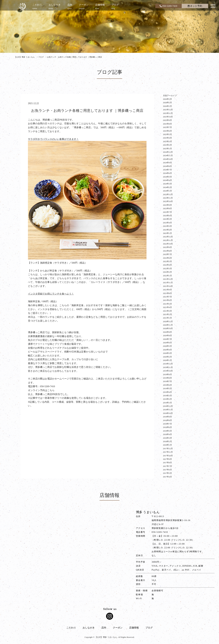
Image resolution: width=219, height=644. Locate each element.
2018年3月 (167, 438)
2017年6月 (167, 470)
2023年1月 (167, 233)
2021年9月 (167, 290)
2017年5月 (167, 473)
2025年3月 (167, 141)
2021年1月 (167, 318)
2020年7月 (167, 339)
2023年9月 (167, 205)
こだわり (71, 628)
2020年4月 (167, 350)
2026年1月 (167, 106)
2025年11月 (168, 113)
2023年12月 (168, 194)
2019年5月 (167, 388)
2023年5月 (167, 219)
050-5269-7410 (168, 6)
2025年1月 (167, 149)
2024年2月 (167, 187)
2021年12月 (168, 279)
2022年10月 (168, 244)
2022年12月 (168, 237)
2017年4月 (167, 477)
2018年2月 (167, 441)
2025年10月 (168, 117)
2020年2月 (167, 357)
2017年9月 (167, 459)
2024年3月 (167, 184)
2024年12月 (168, 152)
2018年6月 (167, 427)
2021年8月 (167, 293)
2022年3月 (167, 269)
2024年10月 (168, 159)
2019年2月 (167, 399)
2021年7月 (167, 297)
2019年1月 (167, 403)
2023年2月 (167, 230)
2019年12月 (168, 364)
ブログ (149, 628)
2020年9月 (167, 332)
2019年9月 (167, 374)
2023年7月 (167, 212)
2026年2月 (167, 103)
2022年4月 (167, 265)
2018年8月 (167, 420)
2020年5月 (167, 346)
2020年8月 (167, 336)
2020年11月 (168, 325)
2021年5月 (167, 304)
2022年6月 (167, 258)
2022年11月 (168, 240)
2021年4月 (167, 307)
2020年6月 (167, 343)
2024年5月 (167, 177)
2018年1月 (167, 445)
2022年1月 (167, 276)
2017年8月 (167, 463)
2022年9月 (167, 247)
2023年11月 (168, 198)
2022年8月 (167, 251)
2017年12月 (168, 449)
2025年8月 (167, 124)
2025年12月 (168, 110)
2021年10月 (168, 286)
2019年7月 (167, 381)
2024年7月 (167, 170)
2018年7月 (167, 424)
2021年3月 (167, 311)
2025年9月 (167, 120)
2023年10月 (168, 201)
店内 (104, 628)
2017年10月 (168, 456)
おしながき (89, 628)
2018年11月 (168, 410)
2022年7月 (167, 254)
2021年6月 (167, 300)
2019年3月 (167, 396)
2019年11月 (168, 367)
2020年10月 (168, 328)
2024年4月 (167, 180)
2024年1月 (167, 191)
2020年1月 (167, 360)
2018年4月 (167, 434)
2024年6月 (167, 173)
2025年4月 (167, 138)
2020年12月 (168, 321)
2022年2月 (167, 272)
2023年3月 (167, 226)
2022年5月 (167, 261)
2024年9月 (167, 163)
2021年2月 (167, 314)
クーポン (118, 628)
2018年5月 (167, 431)
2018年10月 (168, 413)
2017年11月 (168, 452)
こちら (51, 390)
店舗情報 (134, 628)
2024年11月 (168, 155)
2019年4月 (167, 392)
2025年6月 (167, 131)
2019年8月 (167, 378)
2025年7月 (167, 127)
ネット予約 (195, 6)
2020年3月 (167, 353)
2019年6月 (167, 385)
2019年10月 (168, 371)
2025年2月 (167, 145)
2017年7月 (167, 466)
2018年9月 (167, 417)
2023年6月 (167, 216)
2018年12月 (168, 406)
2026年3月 (167, 99)
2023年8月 (167, 208)
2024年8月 (167, 166)
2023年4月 (167, 223)
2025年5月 (167, 134)
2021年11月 (168, 283)
